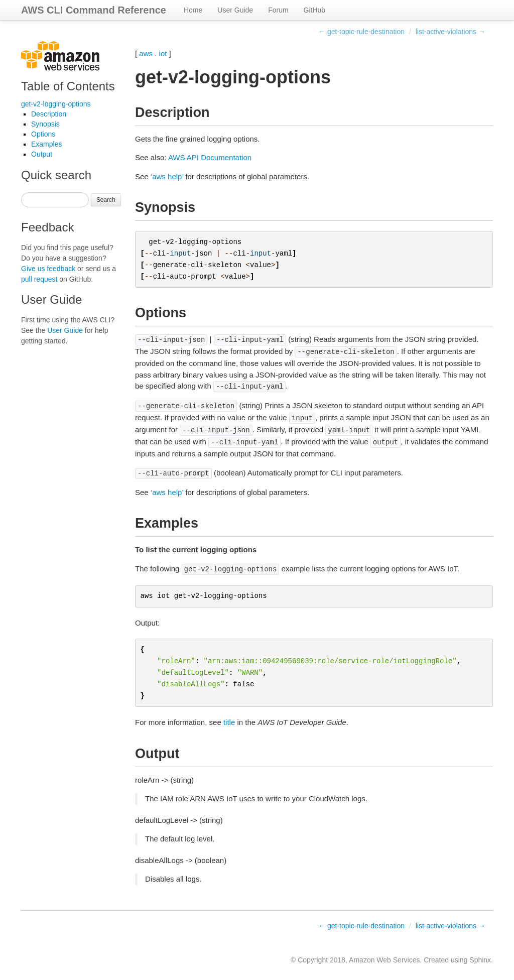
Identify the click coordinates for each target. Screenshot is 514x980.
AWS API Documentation (210, 157)
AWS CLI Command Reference (94, 10)
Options (43, 134)
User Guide (235, 10)
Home (193, 10)
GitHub (315, 10)
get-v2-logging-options (56, 104)
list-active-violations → (451, 32)
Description (49, 114)
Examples (46, 144)
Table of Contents (68, 86)
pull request (39, 279)
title (229, 722)
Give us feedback (48, 269)
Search (106, 200)
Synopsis (45, 124)
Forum (278, 10)
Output (42, 154)
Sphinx (480, 960)
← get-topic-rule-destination (361, 32)
